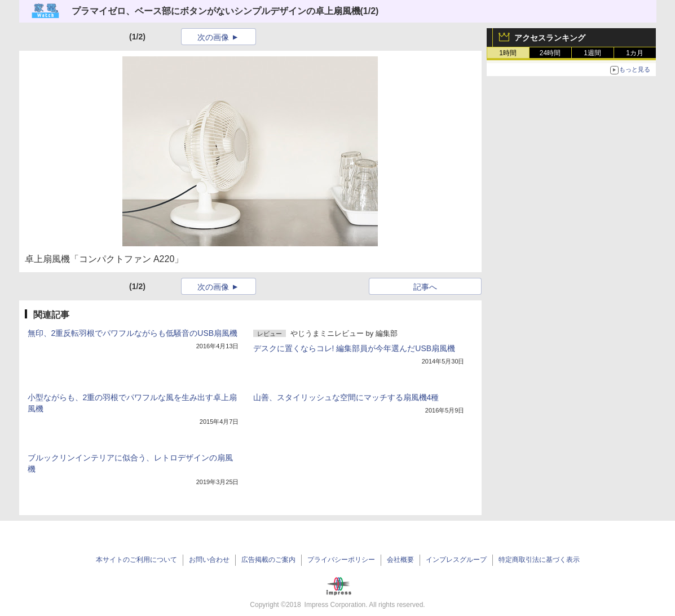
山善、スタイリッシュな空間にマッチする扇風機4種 (346, 397)
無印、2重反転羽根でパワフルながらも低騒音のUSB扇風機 (133, 333)
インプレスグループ (456, 560)
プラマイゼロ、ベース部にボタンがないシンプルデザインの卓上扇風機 (216, 11)
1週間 (592, 53)
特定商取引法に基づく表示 (539, 560)
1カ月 (635, 53)
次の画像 (213, 37)
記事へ (425, 287)
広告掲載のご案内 (268, 560)
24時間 (550, 53)
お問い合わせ (209, 560)
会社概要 (400, 560)
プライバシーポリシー (341, 560)
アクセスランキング (550, 38)
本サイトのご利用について (136, 560)
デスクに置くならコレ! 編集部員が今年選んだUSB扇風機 (354, 348)
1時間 (508, 53)
